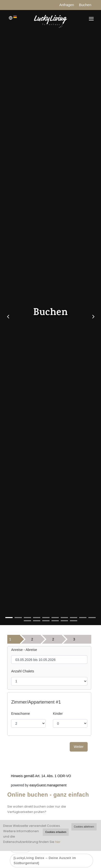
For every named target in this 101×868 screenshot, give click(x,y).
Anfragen (67, 5)
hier (58, 842)
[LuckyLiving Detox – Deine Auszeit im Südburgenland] (45, 861)
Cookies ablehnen (84, 827)
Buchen (85, 5)
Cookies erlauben (56, 832)
